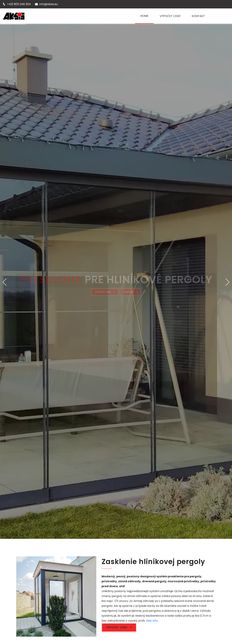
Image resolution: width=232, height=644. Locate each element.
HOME (144, 16)
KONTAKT (198, 16)
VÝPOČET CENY (170, 16)
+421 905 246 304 (19, 4)
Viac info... (153, 621)
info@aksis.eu (49, 4)
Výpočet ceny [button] (119, 627)
